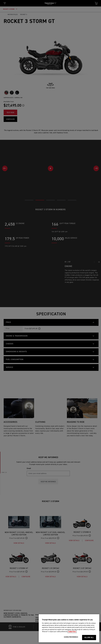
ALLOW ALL (89, 639)
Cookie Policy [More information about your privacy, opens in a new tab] (72, 633)
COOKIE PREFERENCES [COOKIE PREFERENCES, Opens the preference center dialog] (71, 639)
